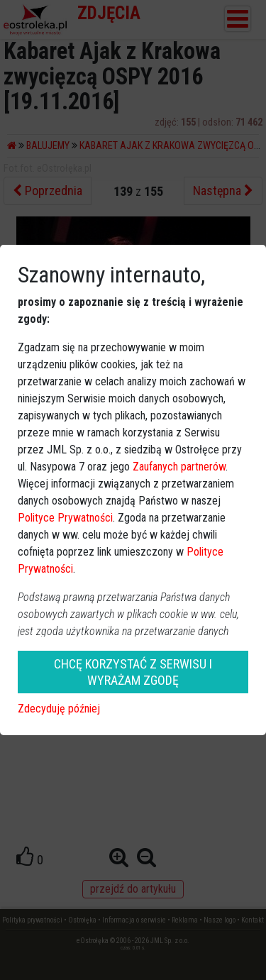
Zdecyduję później (59, 709)
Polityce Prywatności (65, 518)
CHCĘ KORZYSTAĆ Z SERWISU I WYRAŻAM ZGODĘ (133, 672)
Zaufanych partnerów (179, 467)
